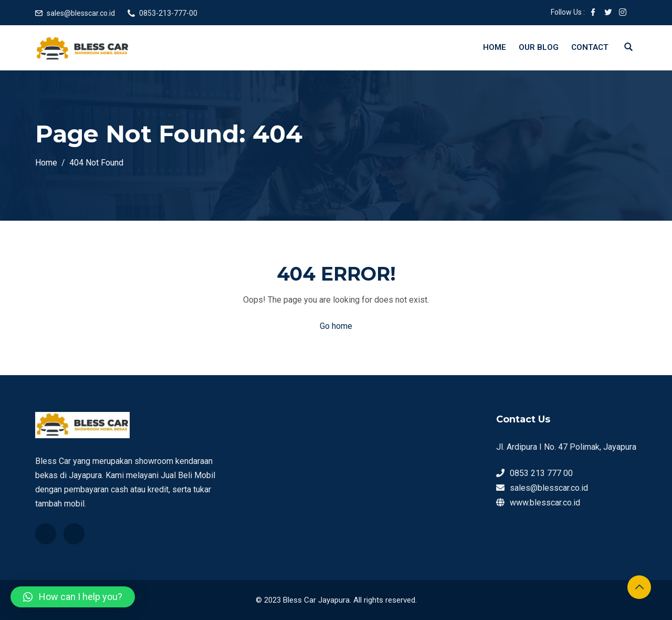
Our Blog (539, 47)
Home (495, 47)
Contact (590, 47)
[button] (73, 597)
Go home (336, 326)
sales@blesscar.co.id (81, 13)
